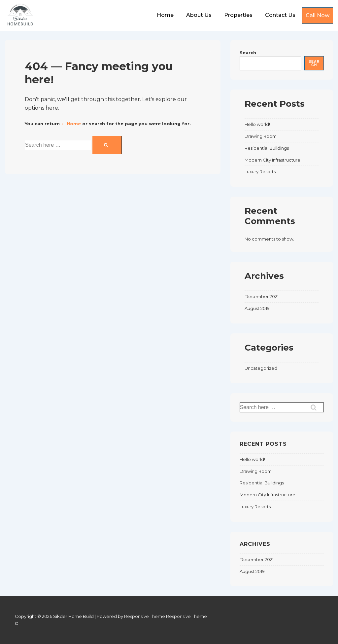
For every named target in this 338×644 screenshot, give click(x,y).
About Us (199, 15)
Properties (238, 15)
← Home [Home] (71, 124)
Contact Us (280, 15)
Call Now (318, 15)
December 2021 (262, 296)
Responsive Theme (145, 616)
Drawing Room (261, 136)
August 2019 (257, 308)
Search (248, 53)
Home (165, 15)
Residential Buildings (267, 148)
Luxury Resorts (260, 171)
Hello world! (257, 124)
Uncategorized (261, 368)
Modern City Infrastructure (272, 160)
